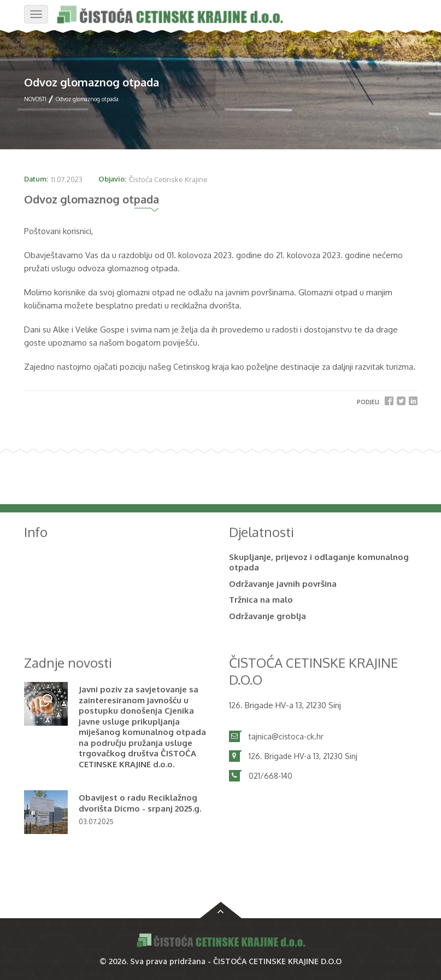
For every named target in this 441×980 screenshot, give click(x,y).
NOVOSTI (35, 99)
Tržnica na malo (261, 600)
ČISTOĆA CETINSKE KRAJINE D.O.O (277, 961)
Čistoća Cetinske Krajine (168, 179)
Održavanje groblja (267, 616)
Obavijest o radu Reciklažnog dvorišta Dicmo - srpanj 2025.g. (140, 803)
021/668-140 (271, 776)
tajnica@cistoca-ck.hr (286, 736)
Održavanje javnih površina (283, 584)
